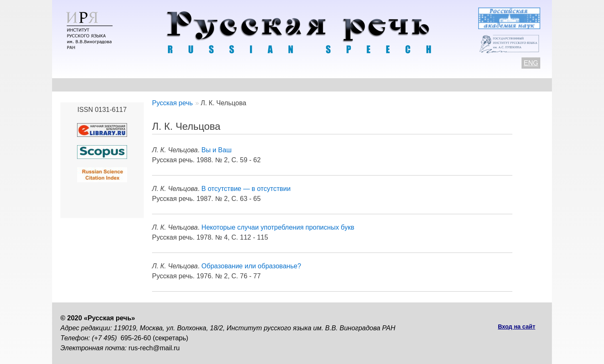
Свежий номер (230, 85)
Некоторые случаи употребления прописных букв (278, 227)
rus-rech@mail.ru (154, 348)
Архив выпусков (298, 85)
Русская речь (172, 103)
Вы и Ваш (217, 150)
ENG (531, 63)
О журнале (78, 85)
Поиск (496, 85)
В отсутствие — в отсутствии (246, 189)
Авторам (175, 85)
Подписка (454, 85)
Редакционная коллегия (382, 85)
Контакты (128, 85)
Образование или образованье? (251, 266)
